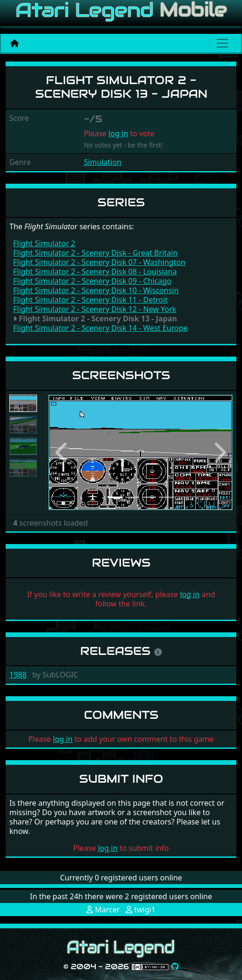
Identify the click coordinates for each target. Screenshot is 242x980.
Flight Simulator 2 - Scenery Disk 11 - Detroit (91, 300)
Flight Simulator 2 (44, 243)
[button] (62, 452)
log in (118, 133)
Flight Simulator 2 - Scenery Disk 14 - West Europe (100, 328)
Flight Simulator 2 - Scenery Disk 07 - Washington (99, 262)
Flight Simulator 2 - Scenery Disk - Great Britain (95, 253)
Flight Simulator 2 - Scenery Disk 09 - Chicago (92, 281)
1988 (18, 675)
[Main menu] (222, 43)
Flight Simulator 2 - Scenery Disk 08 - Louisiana (95, 272)
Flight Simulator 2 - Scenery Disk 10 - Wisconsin (96, 290)
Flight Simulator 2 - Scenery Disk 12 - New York (95, 309)
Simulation (103, 162)
